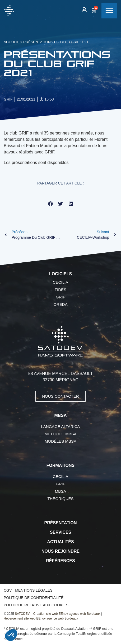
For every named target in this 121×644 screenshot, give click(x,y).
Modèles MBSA (60, 441)
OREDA (60, 304)
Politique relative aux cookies (36, 605)
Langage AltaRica (61, 426)
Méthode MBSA (60, 434)
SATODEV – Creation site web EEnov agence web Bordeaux (58, 614)
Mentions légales (34, 590)
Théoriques (60, 499)
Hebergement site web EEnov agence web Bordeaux (41, 618)
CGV (8, 590)
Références (60, 561)
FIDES (60, 290)
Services (61, 532)
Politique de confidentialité (34, 598)
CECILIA (60, 282)
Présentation (61, 523)
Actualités (60, 542)
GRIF (60, 297)
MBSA (61, 491)
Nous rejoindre (60, 551)
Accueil (11, 42)
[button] (50, 204)
